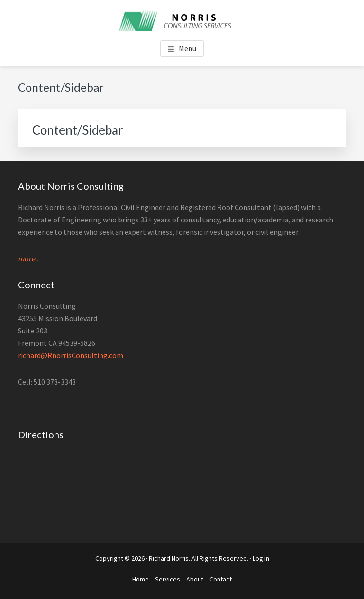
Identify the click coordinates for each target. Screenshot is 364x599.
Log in (261, 558)
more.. (28, 258)
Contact (221, 579)
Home (141, 579)
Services (168, 579)
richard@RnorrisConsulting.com (71, 355)
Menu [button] (187, 48)
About (195, 579)
